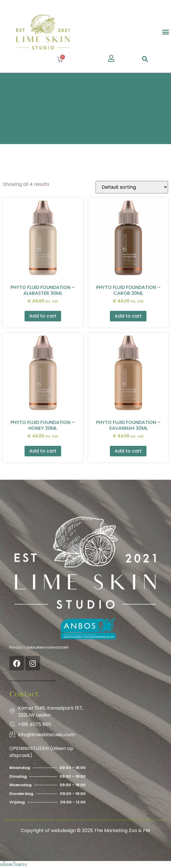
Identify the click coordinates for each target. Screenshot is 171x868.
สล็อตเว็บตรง (13, 864)
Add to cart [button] (43, 316)
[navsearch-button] (145, 60)
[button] (166, 32)
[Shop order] (132, 187)
